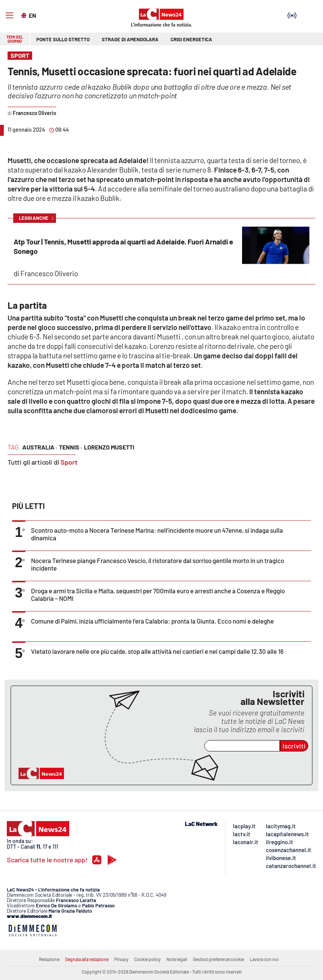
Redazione (49, 959)
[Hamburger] (9, 16)
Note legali (177, 959)
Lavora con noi (264, 959)
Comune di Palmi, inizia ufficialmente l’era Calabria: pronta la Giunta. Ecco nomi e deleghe (152, 621)
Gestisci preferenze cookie (218, 959)
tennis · (71, 447)
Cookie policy (148, 959)
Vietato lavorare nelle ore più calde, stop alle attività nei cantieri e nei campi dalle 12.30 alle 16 (157, 651)
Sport (69, 462)
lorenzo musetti (109, 447)
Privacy (121, 959)
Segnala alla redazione (87, 959)
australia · (40, 447)
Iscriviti (294, 746)
